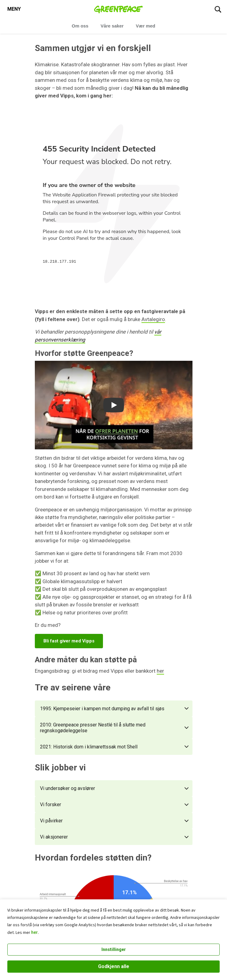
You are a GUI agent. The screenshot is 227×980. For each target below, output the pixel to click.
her (35, 932)
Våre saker (112, 26)
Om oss (80, 26)
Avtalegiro (153, 319)
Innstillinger (114, 949)
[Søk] (218, 9)
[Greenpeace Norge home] (118, 9)
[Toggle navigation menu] (14, 9)
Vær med (146, 26)
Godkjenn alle (114, 966)
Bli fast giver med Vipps (69, 641)
